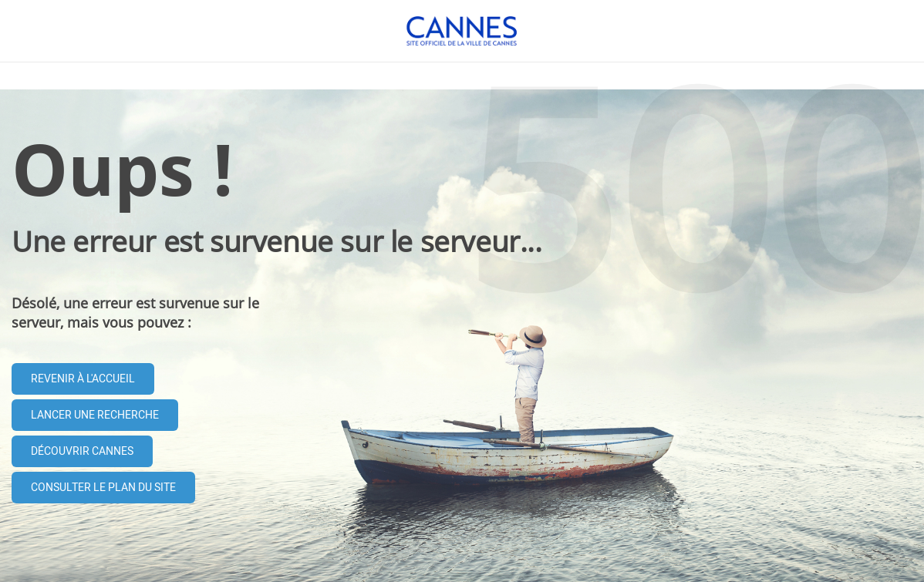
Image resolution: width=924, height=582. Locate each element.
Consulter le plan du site (103, 488)
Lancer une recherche (95, 415)
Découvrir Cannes (82, 451)
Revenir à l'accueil (83, 379)
